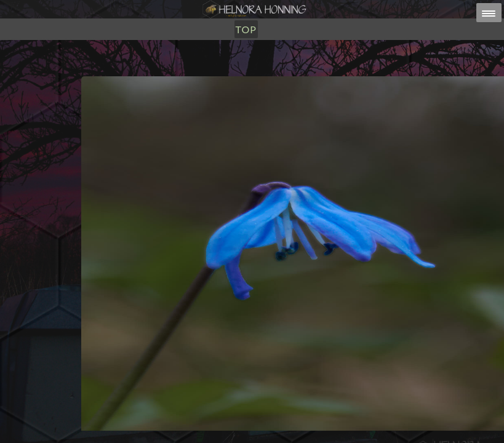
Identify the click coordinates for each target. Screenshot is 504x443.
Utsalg (222, 72)
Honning (168, 72)
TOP (308, 72)
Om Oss (270, 72)
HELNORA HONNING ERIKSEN (278, 427)
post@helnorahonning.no (350, 419)
